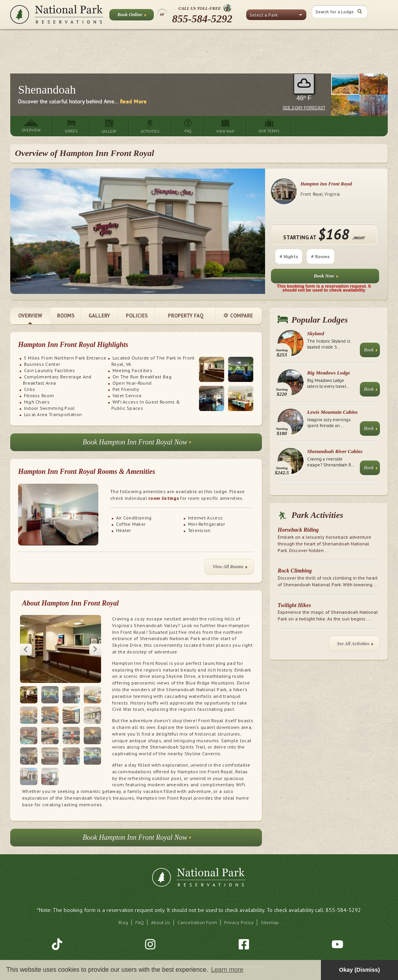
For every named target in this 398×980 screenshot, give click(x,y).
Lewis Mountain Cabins (333, 412)
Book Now (326, 278)
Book (371, 351)
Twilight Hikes (294, 605)
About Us (161, 909)
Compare (238, 316)
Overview (30, 316)
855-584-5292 (202, 19)
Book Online (132, 16)
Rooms (66, 316)
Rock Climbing (295, 571)
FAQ (140, 909)
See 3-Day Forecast (304, 108)
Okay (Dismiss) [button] (359, 970)
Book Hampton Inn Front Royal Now (137, 444)
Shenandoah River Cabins (335, 451)
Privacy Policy (239, 909)
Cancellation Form (197, 909)
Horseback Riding (298, 530)
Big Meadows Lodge (329, 373)
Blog (123, 909)
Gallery (99, 316)
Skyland (316, 333)
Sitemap (270, 909)
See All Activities (355, 645)
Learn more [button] (227, 970)
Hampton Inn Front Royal (326, 184)
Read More (133, 101)
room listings (164, 498)
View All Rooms (230, 568)
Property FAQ (186, 316)
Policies (137, 316)
